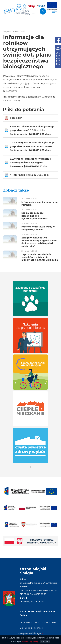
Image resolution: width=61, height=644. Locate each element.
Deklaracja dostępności (32, 628)
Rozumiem (45, 641)
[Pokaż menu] (54, 11)
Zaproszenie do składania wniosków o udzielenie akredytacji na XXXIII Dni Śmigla (40, 257)
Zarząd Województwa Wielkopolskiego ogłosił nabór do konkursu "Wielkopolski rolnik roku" (39, 242)
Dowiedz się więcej (30, 641)
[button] (30, 467)
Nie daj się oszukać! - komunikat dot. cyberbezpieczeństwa (34, 216)
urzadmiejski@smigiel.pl (32, 602)
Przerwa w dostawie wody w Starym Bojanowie (38, 228)
